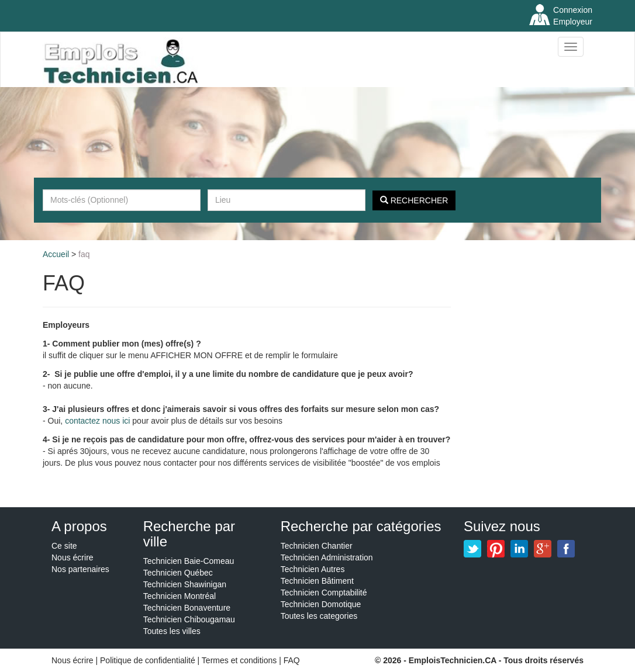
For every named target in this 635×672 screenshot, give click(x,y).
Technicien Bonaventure (187, 608)
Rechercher (414, 200)
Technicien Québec (178, 573)
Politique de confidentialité (148, 660)
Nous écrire (73, 557)
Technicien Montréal (180, 596)
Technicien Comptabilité (324, 593)
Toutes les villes (172, 631)
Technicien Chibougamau (189, 619)
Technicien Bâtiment (317, 581)
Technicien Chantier (317, 546)
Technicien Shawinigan (185, 584)
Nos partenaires (80, 569)
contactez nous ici (97, 421)
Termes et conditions (240, 660)
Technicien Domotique (321, 604)
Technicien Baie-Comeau (189, 561)
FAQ (84, 254)
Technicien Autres (313, 569)
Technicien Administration (327, 557)
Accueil (56, 254)
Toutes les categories (319, 616)
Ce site (64, 546)
